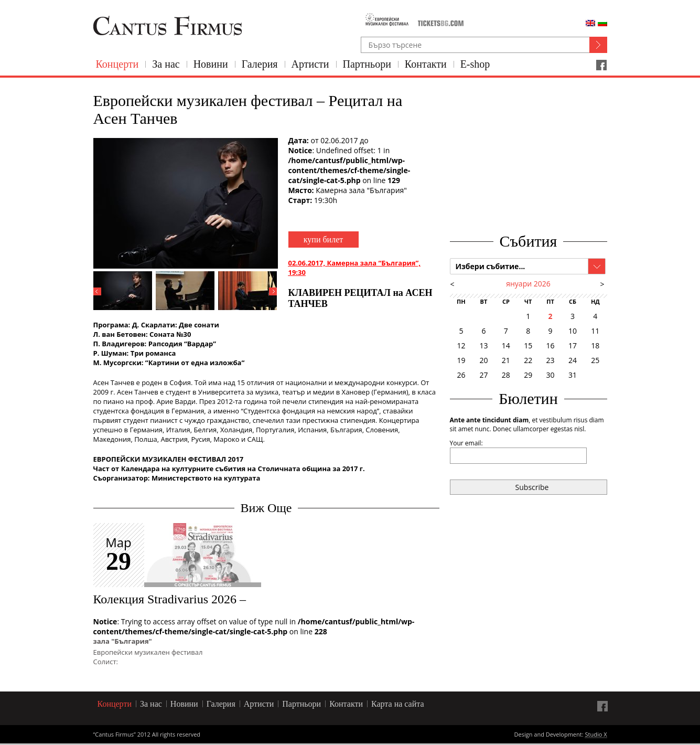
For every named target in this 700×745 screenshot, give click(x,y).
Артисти (310, 64)
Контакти (426, 64)
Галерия (260, 64)
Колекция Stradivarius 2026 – (170, 599)
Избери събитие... (491, 266)
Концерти (117, 64)
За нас (166, 64)
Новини (211, 64)
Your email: (466, 443)
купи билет (323, 240)
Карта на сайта (398, 704)
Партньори (367, 64)
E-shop (475, 64)
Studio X (596, 735)
